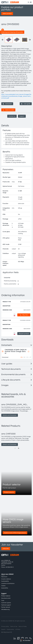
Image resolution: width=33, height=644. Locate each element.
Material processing (10, 281)
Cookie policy (10, 629)
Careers (3, 586)
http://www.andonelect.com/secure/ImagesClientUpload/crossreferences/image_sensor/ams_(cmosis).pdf (16, 96)
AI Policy (18, 629)
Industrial (7, 278)
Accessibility (5, 588)
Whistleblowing (5, 609)
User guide (26, 104)
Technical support (6, 605)
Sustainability (5, 581)
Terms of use (14, 626)
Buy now (24, 315)
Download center (6, 598)
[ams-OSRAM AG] (10, 2)
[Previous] (15, 448)
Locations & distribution (8, 583)
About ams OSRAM (7, 574)
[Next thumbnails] (30, 40)
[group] (16, 408)
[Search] (28, 2)
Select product (7, 13)
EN (22, 357)
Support (22, 116)
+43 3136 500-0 (9, 567)
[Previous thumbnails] (3, 40)
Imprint (3, 629)
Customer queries (6, 603)
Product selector (9, 492)
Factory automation (10, 284)
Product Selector (6, 596)
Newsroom (4, 577)
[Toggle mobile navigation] (31, 2)
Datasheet (7, 104)
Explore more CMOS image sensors (15, 533)
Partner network (6, 607)
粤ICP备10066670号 (7, 632)
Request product (24, 334)
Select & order (8, 110)
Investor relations (6, 579)
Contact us (12, 116)
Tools (3, 600)
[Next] (18, 448)
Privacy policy (5, 626)
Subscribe (6, 548)
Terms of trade (23, 626)
